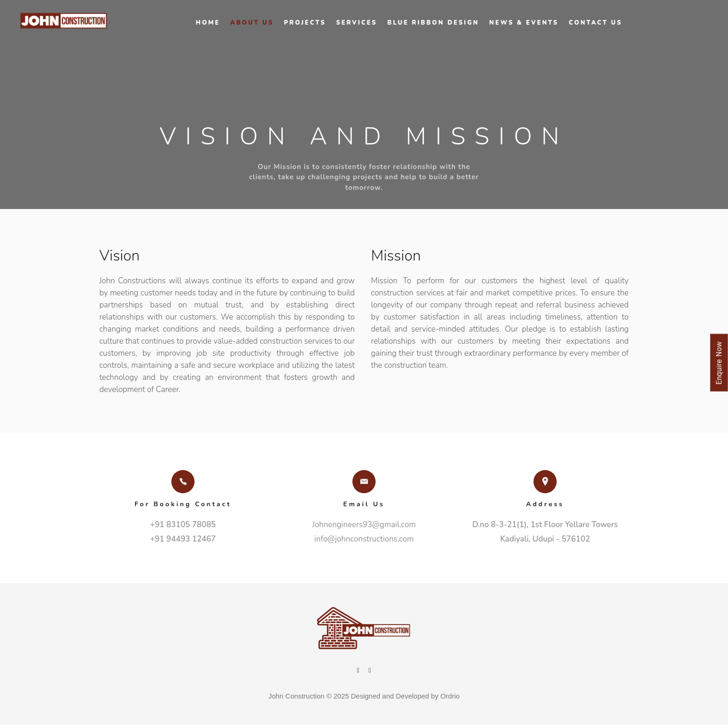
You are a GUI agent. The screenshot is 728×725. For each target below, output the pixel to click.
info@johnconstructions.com (364, 539)
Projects (305, 23)
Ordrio (450, 696)
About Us (252, 23)
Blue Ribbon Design (433, 23)
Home (208, 23)
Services (357, 23)
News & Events (524, 23)
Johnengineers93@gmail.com (364, 525)
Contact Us (595, 23)
